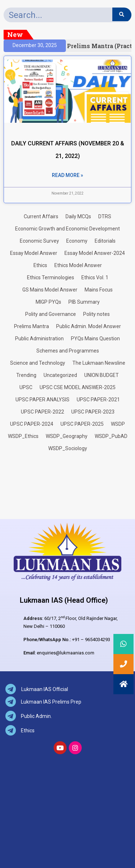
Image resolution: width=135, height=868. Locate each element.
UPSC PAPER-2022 (42, 412)
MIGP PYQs (48, 302)
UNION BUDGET (102, 375)
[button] (123, 684)
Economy (77, 241)
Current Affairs (41, 216)
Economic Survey (39, 241)
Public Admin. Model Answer (89, 326)
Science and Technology (38, 363)
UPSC (26, 387)
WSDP (118, 424)
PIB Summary (84, 302)
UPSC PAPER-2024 (32, 424)
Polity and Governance (51, 314)
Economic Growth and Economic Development (67, 229)
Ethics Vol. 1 (95, 277)
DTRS (105, 216)
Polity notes (96, 314)
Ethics (40, 265)
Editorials (105, 241)
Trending (26, 375)
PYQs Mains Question (95, 339)
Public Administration (39, 339)
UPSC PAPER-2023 (93, 412)
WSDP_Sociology (68, 448)
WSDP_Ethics (23, 436)
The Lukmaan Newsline (99, 363)
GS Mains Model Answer (50, 290)
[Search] (122, 14)
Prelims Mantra (31, 326)
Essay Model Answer (34, 253)
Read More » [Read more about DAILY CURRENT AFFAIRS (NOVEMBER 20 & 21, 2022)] (67, 175)
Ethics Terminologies (51, 277)
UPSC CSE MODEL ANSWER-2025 (78, 387)
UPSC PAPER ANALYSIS (42, 400)
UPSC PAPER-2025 (82, 424)
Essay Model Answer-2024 (95, 253)
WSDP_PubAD (111, 436)
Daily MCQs (78, 216)
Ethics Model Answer (78, 265)
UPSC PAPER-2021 (98, 400)
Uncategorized (60, 375)
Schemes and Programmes (68, 351)
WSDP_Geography (67, 436)
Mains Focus (99, 290)
